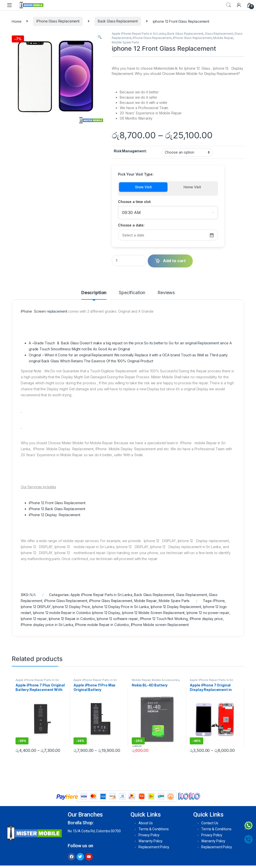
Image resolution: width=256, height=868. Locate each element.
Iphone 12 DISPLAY (36, 607)
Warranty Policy (150, 841)
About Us (146, 823)
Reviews (166, 293)
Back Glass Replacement (118, 21)
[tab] (94, 295)
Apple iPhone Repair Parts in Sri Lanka (139, 34)
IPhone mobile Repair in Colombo (102, 625)
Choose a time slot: (135, 202)
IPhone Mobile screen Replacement (160, 625)
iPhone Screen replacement (44, 311)
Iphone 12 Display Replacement (176, 607)
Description (94, 293)
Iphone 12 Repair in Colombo (72, 619)
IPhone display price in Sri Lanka (47, 625)
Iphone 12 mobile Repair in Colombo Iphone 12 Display (77, 613)
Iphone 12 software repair (117, 619)
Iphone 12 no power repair (208, 613)
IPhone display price (206, 619)
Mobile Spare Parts (125, 42)
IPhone (219, 601)
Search (228, 5)
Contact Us (210, 823)
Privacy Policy (149, 835)
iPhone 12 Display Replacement (54, 515)
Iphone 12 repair (34, 619)
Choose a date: (131, 225)
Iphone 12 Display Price (71, 607)
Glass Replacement (219, 34)
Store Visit (143, 187)
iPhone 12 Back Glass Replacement (57, 509)
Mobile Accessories (165, 680)
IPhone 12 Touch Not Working (164, 619)
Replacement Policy (154, 847)
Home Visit (192, 187)
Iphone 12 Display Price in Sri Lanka (120, 607)
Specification (132, 293)
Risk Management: (130, 151)
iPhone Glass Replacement (58, 21)
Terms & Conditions (153, 829)
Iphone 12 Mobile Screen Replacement (153, 613)
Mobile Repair (223, 38)
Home (16, 21)
